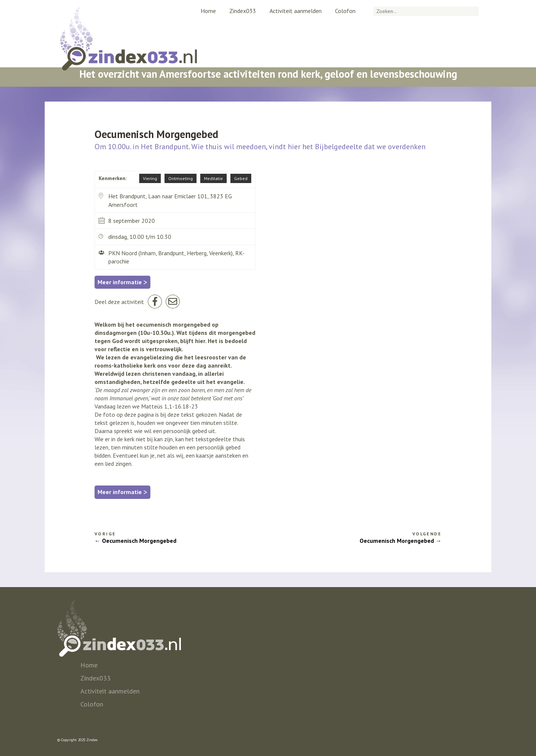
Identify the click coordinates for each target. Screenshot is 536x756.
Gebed (241, 178)
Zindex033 (243, 11)
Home (208, 11)
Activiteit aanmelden (296, 11)
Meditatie (213, 178)
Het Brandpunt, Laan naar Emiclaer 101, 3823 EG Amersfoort (165, 200)
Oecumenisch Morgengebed (139, 541)
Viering (150, 178)
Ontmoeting (181, 178)
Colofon (345, 11)
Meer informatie (122, 282)
